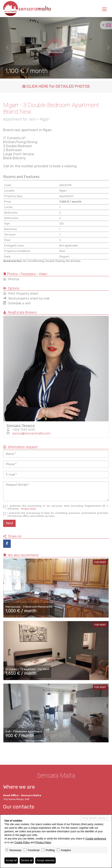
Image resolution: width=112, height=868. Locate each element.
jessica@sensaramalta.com (31, 433)
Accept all (11, 860)
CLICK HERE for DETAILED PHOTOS (56, 86)
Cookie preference (96, 839)
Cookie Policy (22, 842)
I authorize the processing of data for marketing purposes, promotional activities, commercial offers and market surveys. (56, 514)
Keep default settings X (95, 818)
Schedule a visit (17, 303)
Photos (11, 279)
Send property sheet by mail (26, 298)
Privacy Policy (29, 509)
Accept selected (45, 860)
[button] (6, 48)
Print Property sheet (21, 294)
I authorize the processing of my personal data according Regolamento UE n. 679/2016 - (56, 507)
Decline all (27, 860)
